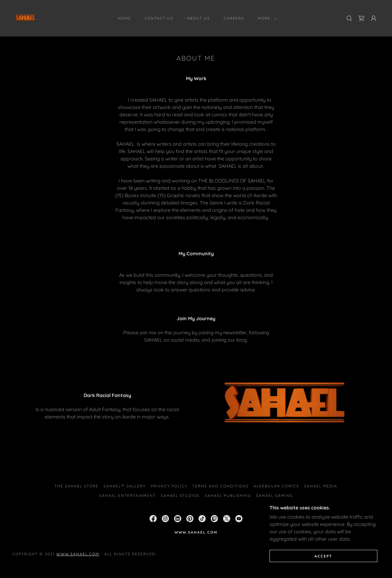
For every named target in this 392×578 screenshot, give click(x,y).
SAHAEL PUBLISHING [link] (228, 495)
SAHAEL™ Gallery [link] (125, 486)
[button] (266, 18)
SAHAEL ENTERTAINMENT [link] (128, 495)
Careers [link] (234, 18)
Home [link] (124, 18)
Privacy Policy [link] (169, 486)
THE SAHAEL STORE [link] (77, 486)
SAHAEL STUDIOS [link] (180, 495)
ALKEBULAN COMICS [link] (276, 486)
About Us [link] (198, 18)
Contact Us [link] (159, 18)
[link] (26, 18)
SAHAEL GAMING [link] (274, 495)
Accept (323, 564)
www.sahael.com (78, 554)
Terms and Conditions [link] (221, 486)
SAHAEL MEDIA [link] (321, 486)
